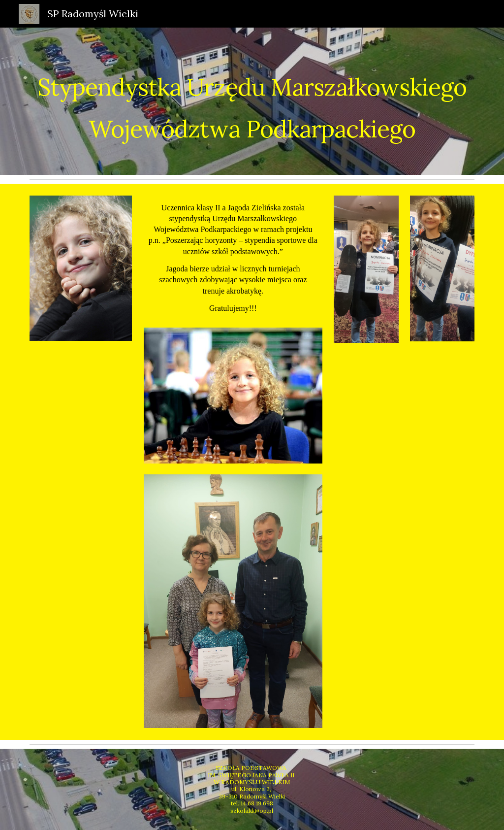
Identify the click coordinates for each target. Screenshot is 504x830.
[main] (252, 101)
